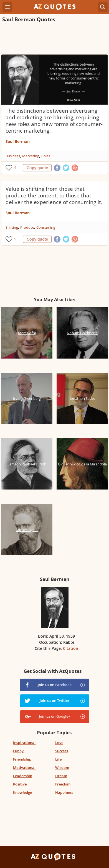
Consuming (46, 227)
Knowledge (22, 792)
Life (58, 759)
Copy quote (37, 168)
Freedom (63, 784)
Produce (27, 227)
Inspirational (24, 743)
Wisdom (62, 767)
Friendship (22, 759)
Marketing (31, 156)
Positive (20, 784)
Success (62, 751)
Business (13, 156)
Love (59, 743)
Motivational (24, 767)
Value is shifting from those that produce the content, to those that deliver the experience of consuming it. (54, 195)
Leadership (23, 776)
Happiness (64, 792)
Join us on (55, 685)
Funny (18, 751)
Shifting (12, 227)
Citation (71, 648)
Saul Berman (18, 141)
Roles (46, 156)
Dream (61, 776)
